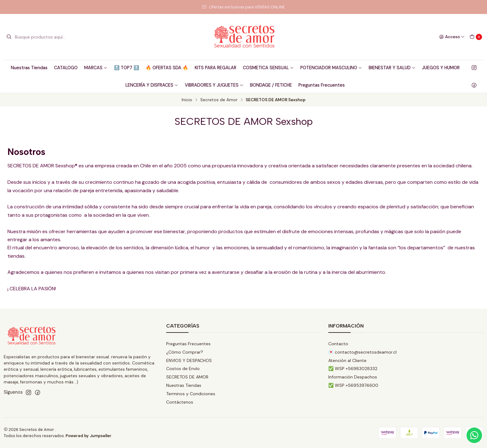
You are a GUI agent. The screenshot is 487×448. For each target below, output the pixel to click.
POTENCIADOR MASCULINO (331, 68)
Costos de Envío (183, 369)
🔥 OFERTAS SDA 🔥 (167, 68)
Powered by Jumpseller (89, 436)
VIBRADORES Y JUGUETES (214, 85)
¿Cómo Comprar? (185, 352)
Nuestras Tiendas (29, 68)
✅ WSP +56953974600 (353, 385)
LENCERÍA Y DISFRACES (152, 85)
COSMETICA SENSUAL (268, 68)
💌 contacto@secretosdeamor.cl (362, 352)
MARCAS (96, 68)
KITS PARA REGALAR (216, 68)
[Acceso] (452, 37)
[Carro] (476, 37)
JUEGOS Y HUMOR (441, 68)
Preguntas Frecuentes (322, 85)
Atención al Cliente (347, 360)
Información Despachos (353, 377)
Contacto (338, 344)
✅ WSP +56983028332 (353, 369)
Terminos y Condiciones (191, 394)
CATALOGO (66, 68)
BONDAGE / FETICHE (271, 85)
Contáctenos (180, 402)
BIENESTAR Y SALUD (392, 68)
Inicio (187, 100)
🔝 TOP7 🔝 (127, 68)
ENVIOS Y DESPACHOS (189, 360)
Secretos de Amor (219, 100)
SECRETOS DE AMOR (187, 377)
